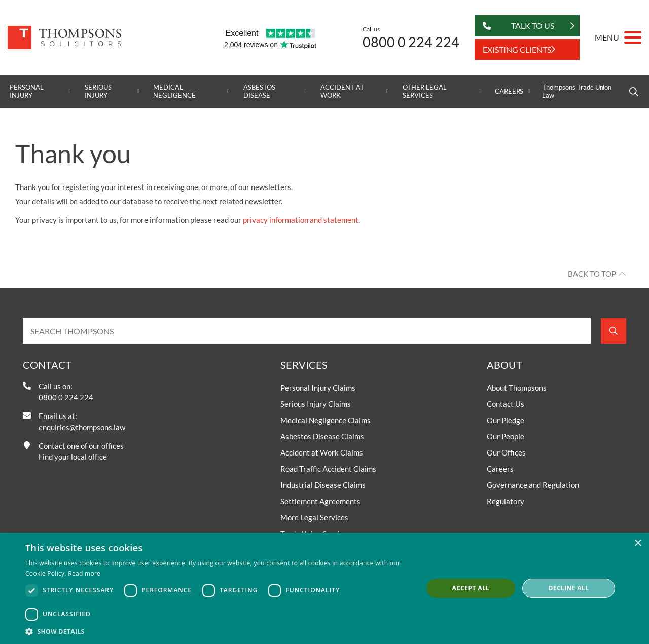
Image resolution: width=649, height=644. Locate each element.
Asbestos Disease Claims (322, 436)
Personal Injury (27, 91)
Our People (506, 436)
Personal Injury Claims (318, 388)
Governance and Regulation (533, 485)
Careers (509, 91)
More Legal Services (314, 517)
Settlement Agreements (320, 501)
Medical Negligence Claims (326, 420)
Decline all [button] (569, 588)
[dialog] (324, 588)
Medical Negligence (174, 91)
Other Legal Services (424, 91)
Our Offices (506, 452)
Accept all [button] (471, 588)
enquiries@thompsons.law (82, 427)
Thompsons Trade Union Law (577, 91)
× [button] (638, 543)
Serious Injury (98, 91)
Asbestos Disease (259, 91)
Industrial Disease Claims (323, 485)
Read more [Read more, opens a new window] (84, 573)
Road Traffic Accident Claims (328, 469)
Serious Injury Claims (316, 404)
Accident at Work (342, 91)
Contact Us (506, 404)
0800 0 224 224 (411, 42)
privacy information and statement (301, 220)
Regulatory (506, 501)
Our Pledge (506, 420)
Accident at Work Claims (322, 452)
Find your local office (73, 457)
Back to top (592, 274)
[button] (218, 631)
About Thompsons (517, 388)
